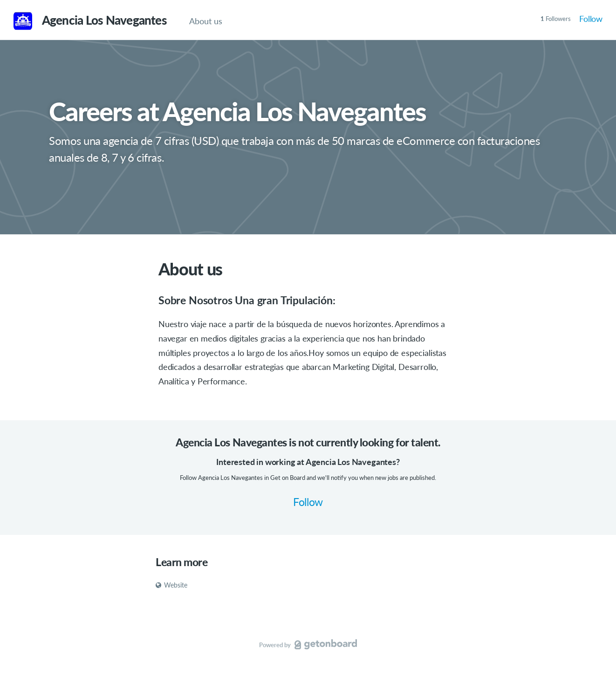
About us (206, 21)
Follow (591, 19)
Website (171, 585)
